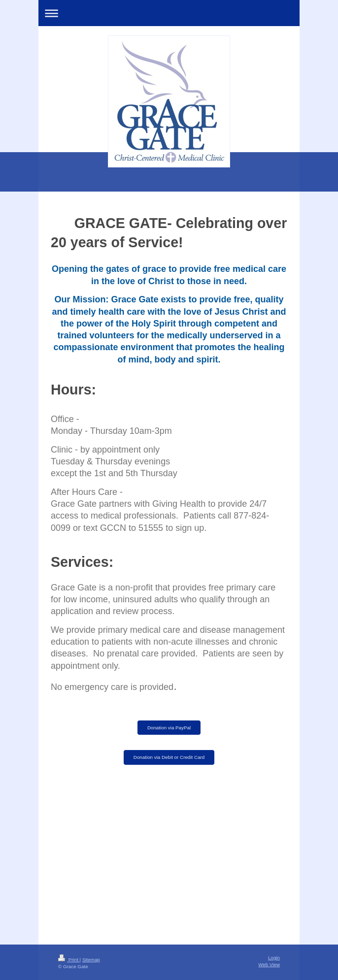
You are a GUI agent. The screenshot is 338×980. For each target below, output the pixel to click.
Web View (269, 964)
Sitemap (91, 960)
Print (69, 960)
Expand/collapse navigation (169, 13)
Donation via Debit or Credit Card (169, 757)
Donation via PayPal (169, 728)
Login (274, 958)
